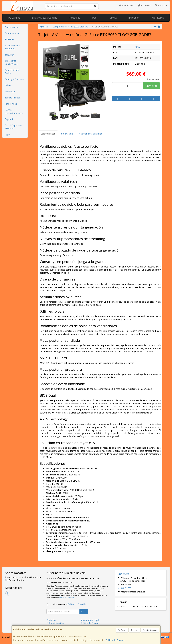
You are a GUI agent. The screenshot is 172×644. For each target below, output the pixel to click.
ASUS (137, 47)
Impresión (134, 18)
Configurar (122, 630)
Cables (8, 85)
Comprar (151, 86)
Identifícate (126, 5)
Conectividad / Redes (12, 72)
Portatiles (74, 18)
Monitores (158, 18)
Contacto (144, 5)
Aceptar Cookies (150, 630)
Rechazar (135, 630)
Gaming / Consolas (14, 79)
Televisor (9, 55)
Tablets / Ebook (13, 98)
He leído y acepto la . (69, 604)
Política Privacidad (55, 623)
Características (48, 134)
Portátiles (10, 39)
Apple (8, 134)
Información (67, 134)
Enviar (84, 611)
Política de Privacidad (67, 598)
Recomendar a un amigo (90, 134)
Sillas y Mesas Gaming (45, 18)
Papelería (9, 119)
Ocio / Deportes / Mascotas (13, 127)
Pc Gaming (14, 18)
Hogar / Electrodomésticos (14, 111)
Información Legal (90, 620)
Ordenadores (11, 27)
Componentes (12, 33)
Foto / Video (11, 104)
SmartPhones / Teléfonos (12, 47)
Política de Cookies (115, 640)
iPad (94, 18)
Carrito (161, 5)
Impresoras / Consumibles (11, 62)
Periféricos (10, 91)
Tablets (112, 18)
